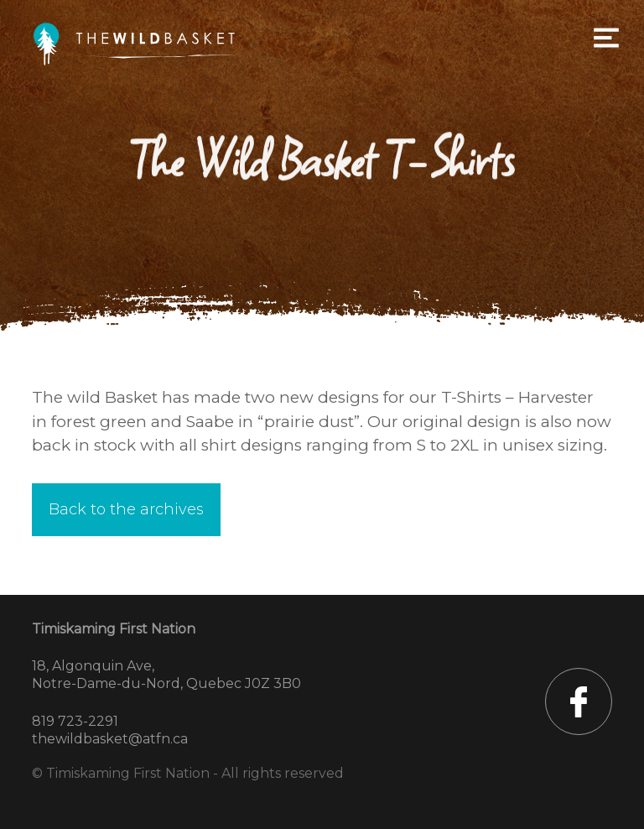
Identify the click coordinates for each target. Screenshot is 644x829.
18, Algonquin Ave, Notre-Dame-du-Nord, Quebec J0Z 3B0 (166, 675)
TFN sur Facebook (579, 701)
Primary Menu (606, 38)
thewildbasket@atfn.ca (110, 739)
